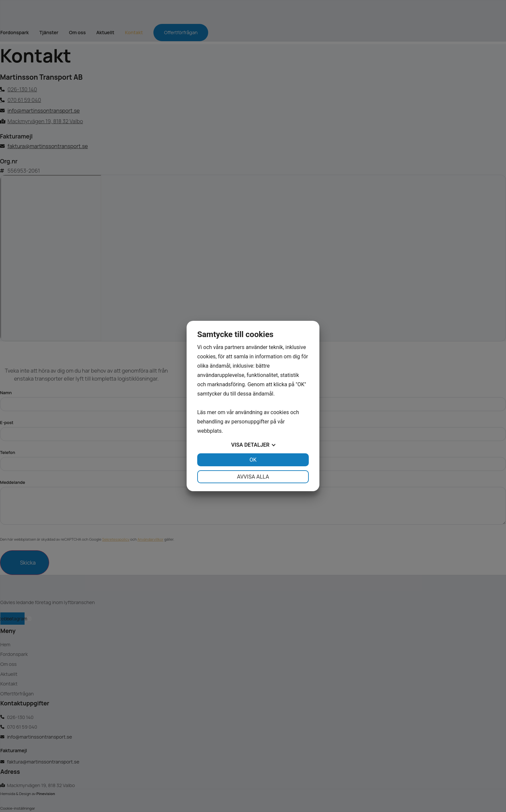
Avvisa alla (253, 477)
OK (253, 460)
